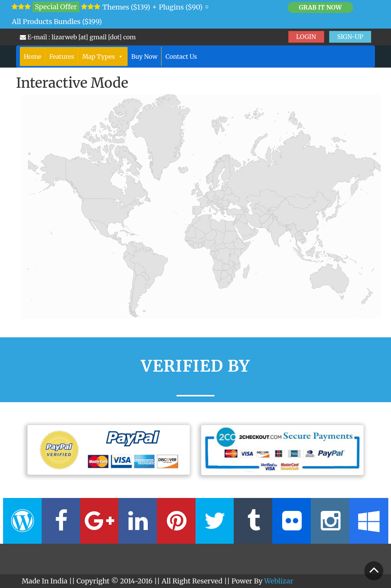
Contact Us (181, 56)
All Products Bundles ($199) (57, 22)
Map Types (103, 56)
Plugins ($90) (181, 7)
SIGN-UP (350, 37)
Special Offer (56, 7)
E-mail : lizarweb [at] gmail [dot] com (78, 37)
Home (32, 56)
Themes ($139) (126, 7)
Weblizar (279, 581)
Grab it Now (320, 7)
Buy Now (145, 56)
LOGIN (306, 37)
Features (62, 56)
